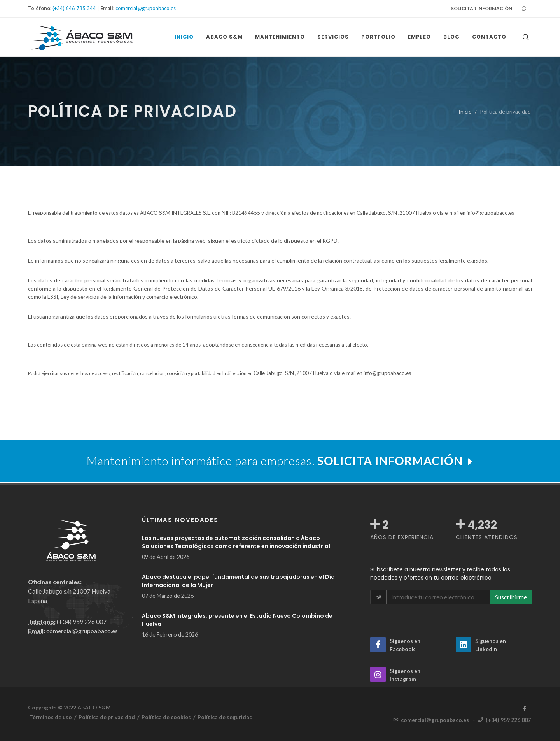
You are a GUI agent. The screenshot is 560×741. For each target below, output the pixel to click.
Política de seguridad (225, 717)
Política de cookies (166, 717)
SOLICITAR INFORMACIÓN (482, 8)
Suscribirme (511, 597)
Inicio (465, 112)
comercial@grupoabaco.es (146, 8)
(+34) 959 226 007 (508, 720)
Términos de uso (51, 717)
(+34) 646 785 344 (74, 8)
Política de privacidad (107, 717)
